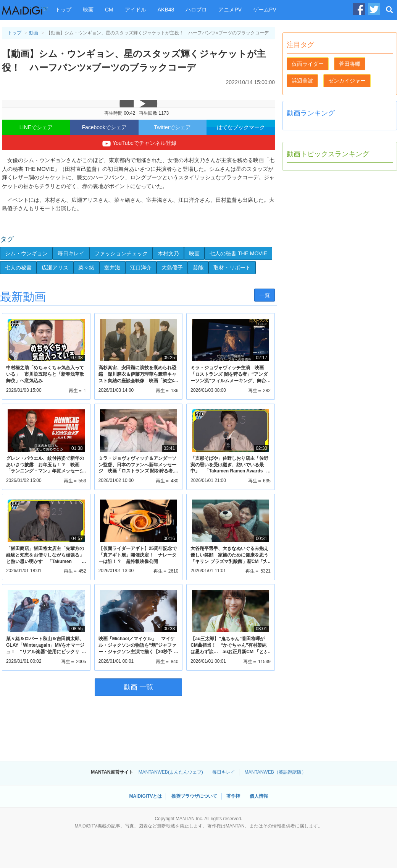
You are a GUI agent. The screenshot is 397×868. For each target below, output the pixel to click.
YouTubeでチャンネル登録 (138, 144)
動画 (34, 33)
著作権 (233, 796)
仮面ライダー (308, 64)
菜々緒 (86, 268)
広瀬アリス (55, 268)
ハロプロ (196, 10)
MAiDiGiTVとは (145, 796)
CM (109, 10)
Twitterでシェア (172, 127)
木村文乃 (168, 253)
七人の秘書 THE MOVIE (238, 253)
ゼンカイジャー (347, 81)
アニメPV (230, 10)
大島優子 (172, 268)
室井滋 (112, 268)
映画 (88, 10)
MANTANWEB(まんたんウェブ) (171, 772)
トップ (63, 10)
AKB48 (166, 10)
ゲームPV (265, 10)
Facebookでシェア (104, 127)
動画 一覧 (138, 687)
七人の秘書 (18, 268)
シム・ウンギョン (26, 253)
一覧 (265, 295)
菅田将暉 (350, 64)
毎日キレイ (71, 253)
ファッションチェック (121, 253)
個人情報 (259, 796)
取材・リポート (232, 268)
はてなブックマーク (241, 127)
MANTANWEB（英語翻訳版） (275, 772)
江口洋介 (141, 268)
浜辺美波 (302, 81)
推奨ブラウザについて (194, 796)
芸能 (198, 268)
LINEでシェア (36, 127)
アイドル (136, 10)
